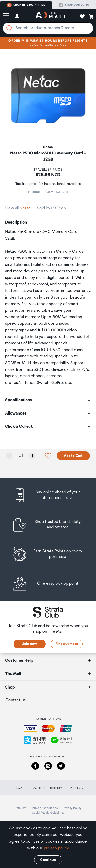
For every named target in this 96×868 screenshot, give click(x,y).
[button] (6, 16)
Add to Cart (73, 456)
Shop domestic (74, 5)
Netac (25, 208)
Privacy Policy (72, 808)
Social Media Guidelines (48, 813)
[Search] (9, 28)
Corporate (58, 788)
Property (77, 788)
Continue (48, 860)
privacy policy (56, 848)
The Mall (19, 788)
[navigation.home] (51, 16)
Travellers (38, 788)
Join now (29, 644)
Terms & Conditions (44, 808)
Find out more (67, 644)
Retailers (20, 808)
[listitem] (48, 495)
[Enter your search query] (48, 28)
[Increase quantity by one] (32, 456)
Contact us (15, 700)
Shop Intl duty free (26, 5)
